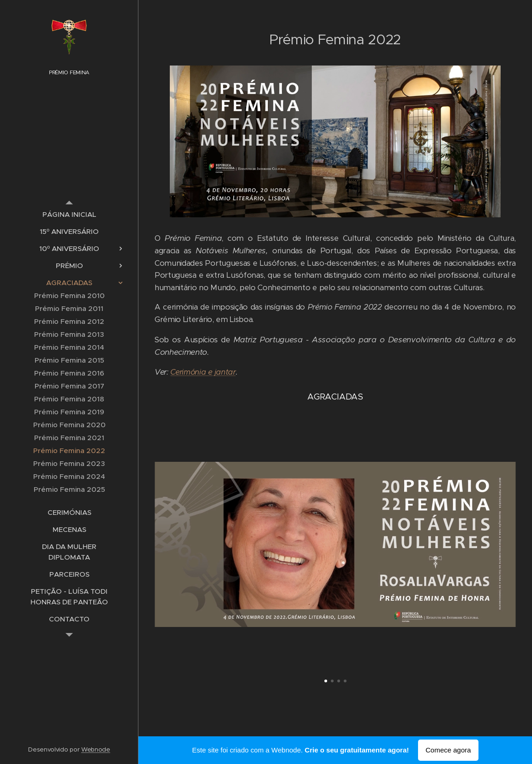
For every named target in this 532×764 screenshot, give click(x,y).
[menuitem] (69, 214)
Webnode (96, 749)
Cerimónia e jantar (203, 372)
